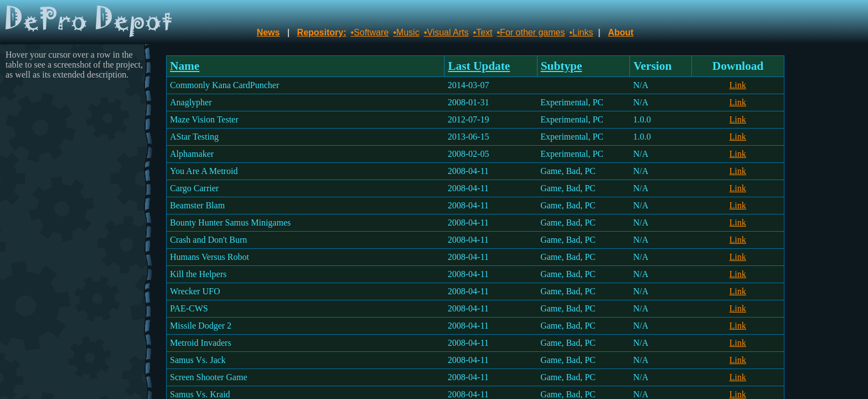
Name (185, 66)
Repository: (322, 32)
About (621, 32)
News (268, 32)
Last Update (479, 66)
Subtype (562, 66)
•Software (370, 32)
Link (738, 85)
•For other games (531, 32)
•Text (483, 32)
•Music (406, 32)
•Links (581, 32)
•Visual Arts (446, 32)
